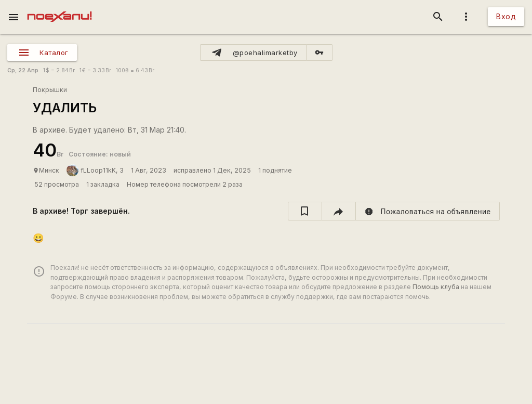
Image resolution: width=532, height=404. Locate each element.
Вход (506, 16)
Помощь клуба (436, 287)
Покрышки (50, 90)
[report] (428, 211)
